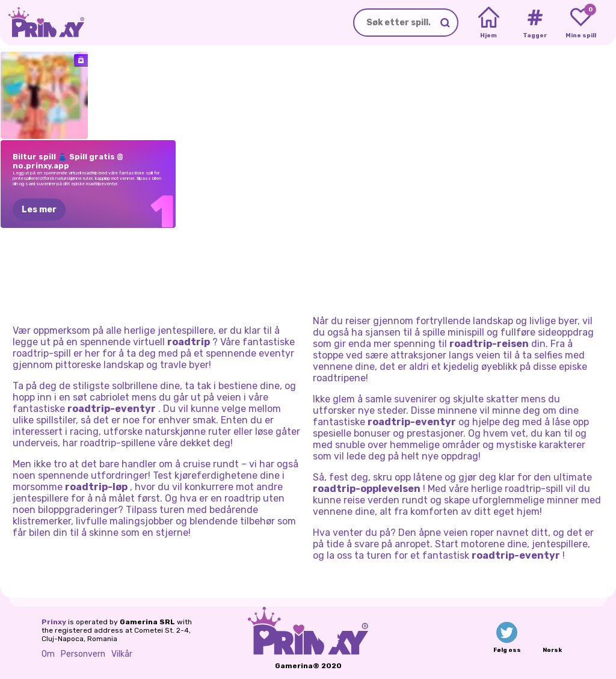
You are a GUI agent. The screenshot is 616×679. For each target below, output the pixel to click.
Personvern (83, 654)
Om (48, 654)
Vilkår (122, 654)
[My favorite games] (581, 23)
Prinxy (54, 622)
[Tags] (534, 23)
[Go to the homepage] (42, 23)
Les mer (39, 210)
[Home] (489, 23)
